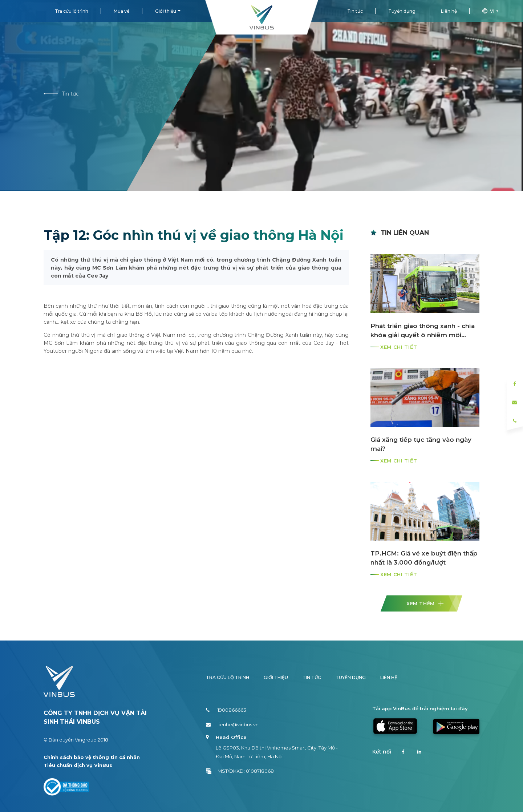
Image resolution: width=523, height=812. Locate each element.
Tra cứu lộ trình (72, 11)
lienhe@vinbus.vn (232, 724)
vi (491, 11)
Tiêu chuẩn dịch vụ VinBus (78, 765)
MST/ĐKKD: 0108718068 (240, 771)
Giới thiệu (166, 11)
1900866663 (226, 710)
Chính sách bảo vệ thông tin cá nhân (92, 757)
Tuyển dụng (402, 11)
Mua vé (122, 11)
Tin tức (355, 11)
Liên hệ (449, 11)
